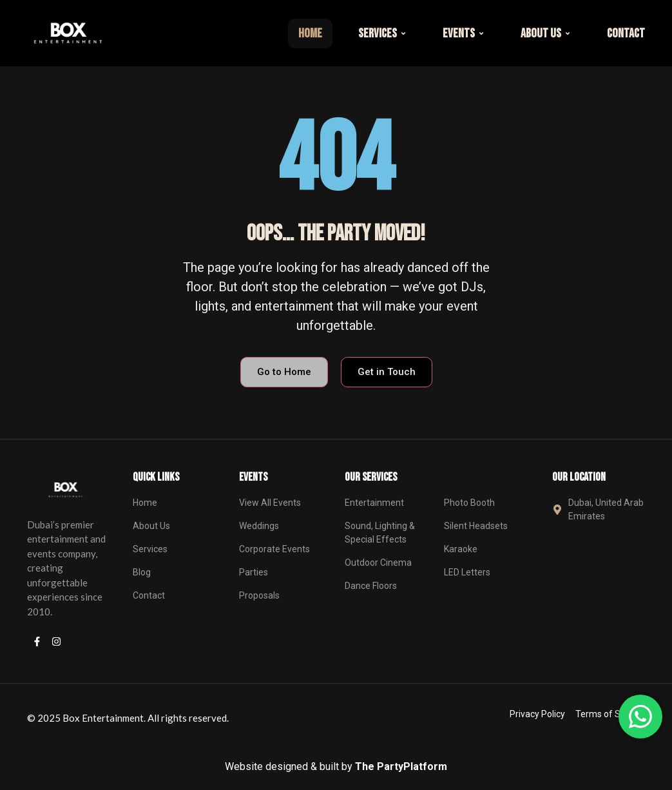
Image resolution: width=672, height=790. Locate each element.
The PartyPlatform (401, 766)
